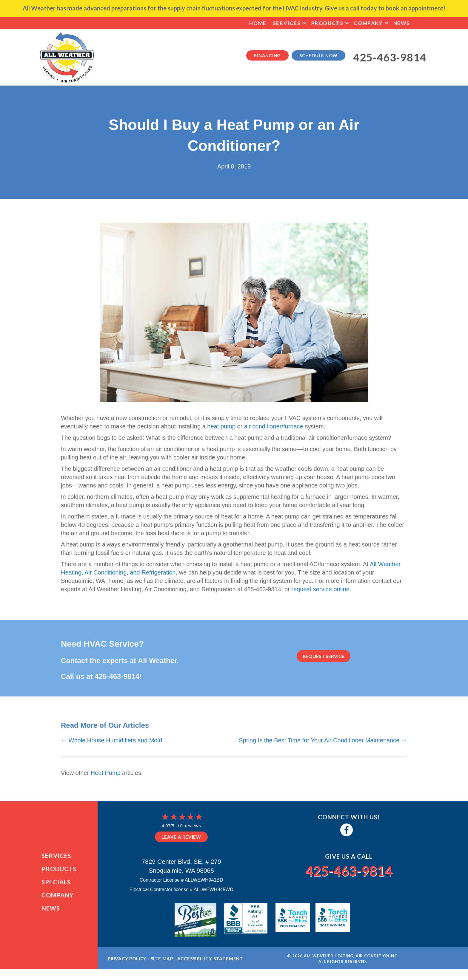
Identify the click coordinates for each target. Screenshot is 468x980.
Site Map (162, 961)
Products (327, 23)
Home (258, 23)
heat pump (221, 426)
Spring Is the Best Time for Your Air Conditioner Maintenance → (323, 740)
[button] (304, 23)
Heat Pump (106, 773)
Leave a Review (181, 837)
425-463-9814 (117, 676)
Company (368, 23)
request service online (320, 589)
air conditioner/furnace (274, 426)
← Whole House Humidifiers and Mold (111, 740)
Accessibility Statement (210, 961)
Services (287, 23)
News (402, 23)
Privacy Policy (127, 961)
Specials (56, 883)
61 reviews (190, 826)
